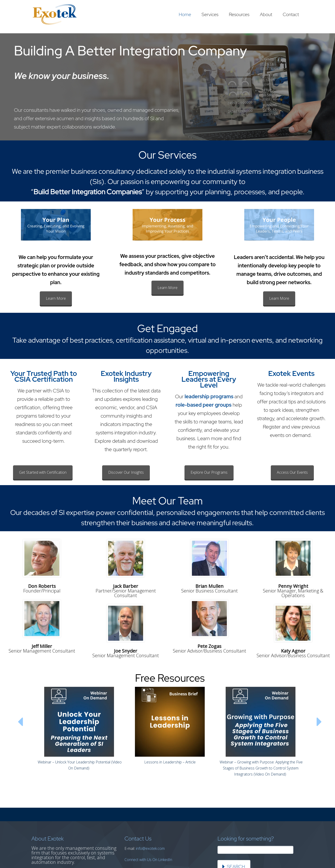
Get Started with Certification (43, 472)
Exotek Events (291, 373)
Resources (239, 14)
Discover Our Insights (126, 472)
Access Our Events (292, 472)
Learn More (56, 298)
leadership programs (209, 397)
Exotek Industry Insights (126, 376)
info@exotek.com (150, 848)
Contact (291, 14)
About (266, 14)
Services (210, 14)
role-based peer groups (204, 405)
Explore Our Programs (209, 472)
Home (185, 14)
